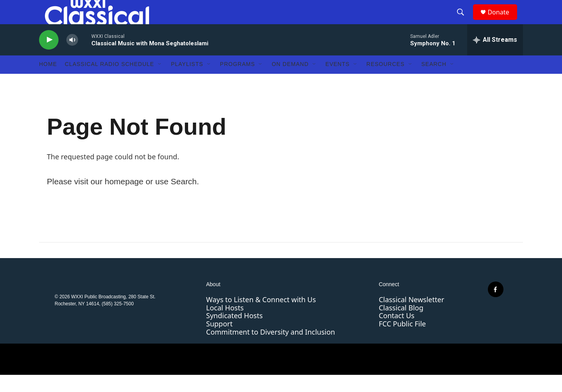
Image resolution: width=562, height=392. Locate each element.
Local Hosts (225, 324)
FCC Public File (402, 340)
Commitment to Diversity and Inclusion (270, 349)
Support (219, 340)
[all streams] (495, 57)
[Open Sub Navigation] (160, 81)
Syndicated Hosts (234, 333)
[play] (49, 57)
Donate (503, 20)
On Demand (290, 81)
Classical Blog (401, 324)
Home (48, 81)
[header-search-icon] (464, 21)
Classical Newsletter (411, 316)
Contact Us (397, 333)
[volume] (72, 57)
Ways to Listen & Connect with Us (261, 316)
